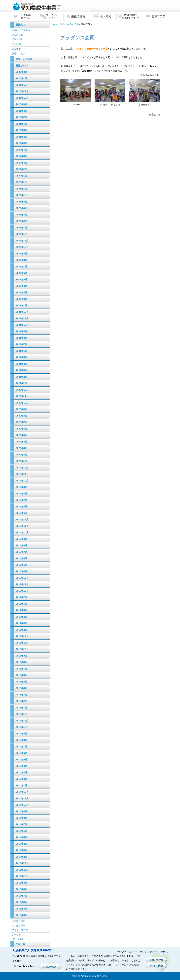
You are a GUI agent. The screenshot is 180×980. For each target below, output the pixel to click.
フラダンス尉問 (20, 930)
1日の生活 (17, 39)
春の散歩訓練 (19, 925)
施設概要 (16, 49)
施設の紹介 (17, 35)
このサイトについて (158, 952)
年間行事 (16, 44)
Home (55, 24)
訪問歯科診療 (19, 921)
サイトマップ (140, 952)
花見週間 (16, 935)
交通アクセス (19, 54)
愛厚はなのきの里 (69, 24)
